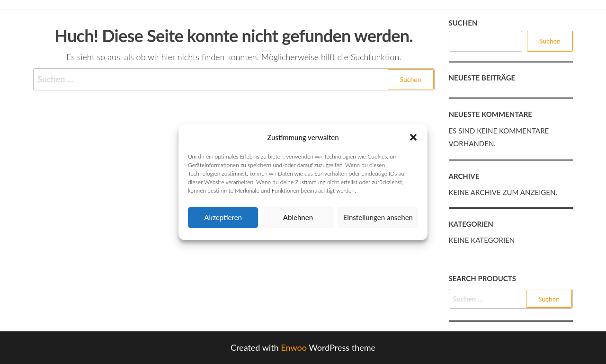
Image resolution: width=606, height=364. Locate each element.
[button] (413, 137)
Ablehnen (298, 217)
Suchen (463, 23)
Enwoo (294, 347)
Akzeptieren (223, 217)
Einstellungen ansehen (378, 217)
